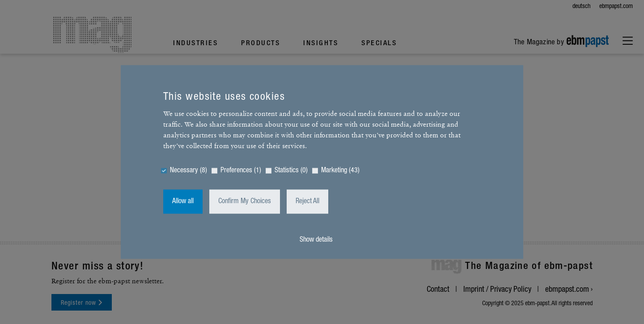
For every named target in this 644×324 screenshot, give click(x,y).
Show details (316, 240)
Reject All (307, 202)
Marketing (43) (340, 171)
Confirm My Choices (245, 202)
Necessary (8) (189, 171)
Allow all (183, 202)
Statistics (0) (291, 171)
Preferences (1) (241, 171)
